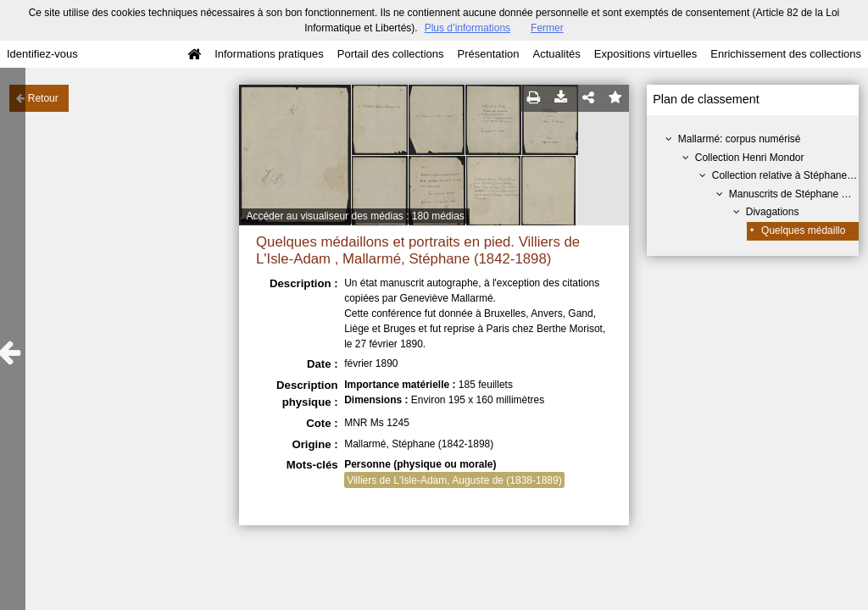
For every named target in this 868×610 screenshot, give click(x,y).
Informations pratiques (269, 54)
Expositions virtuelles (645, 54)
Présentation (488, 54)
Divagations (773, 212)
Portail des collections (391, 54)
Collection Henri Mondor (750, 158)
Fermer (547, 28)
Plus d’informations (467, 28)
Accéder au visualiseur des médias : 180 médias (355, 216)
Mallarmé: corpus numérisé (740, 139)
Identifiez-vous (42, 54)
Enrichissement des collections (786, 54)
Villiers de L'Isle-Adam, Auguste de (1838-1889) (454, 480)
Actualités (556, 54)
